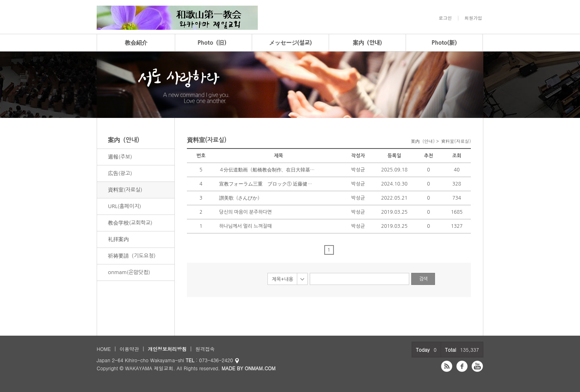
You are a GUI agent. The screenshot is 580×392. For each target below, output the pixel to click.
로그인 (445, 18)
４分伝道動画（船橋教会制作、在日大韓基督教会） (267, 170)
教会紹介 (136, 43)
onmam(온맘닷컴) (129, 272)
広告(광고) (120, 173)
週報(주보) (120, 157)
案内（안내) (368, 43)
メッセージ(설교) (290, 43)
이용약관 (129, 349)
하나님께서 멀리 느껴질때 (245, 226)
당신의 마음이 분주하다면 (245, 212)
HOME (104, 349)
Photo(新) (444, 43)
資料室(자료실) (125, 190)
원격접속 (205, 349)
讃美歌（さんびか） (241, 198)
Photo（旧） (214, 43)
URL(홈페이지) (124, 206)
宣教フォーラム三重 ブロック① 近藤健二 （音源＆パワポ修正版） (267, 184)
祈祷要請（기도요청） (133, 256)
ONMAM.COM (260, 368)
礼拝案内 (118, 239)
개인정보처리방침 (167, 349)
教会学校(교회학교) (130, 223)
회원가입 (473, 18)
